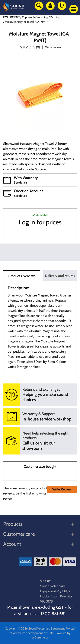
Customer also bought (40, 467)
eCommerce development (26, 633)
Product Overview (22, 276)
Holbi (51, 633)
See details (21, 182)
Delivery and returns (60, 276)
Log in (27, 222)
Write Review (62, 489)
